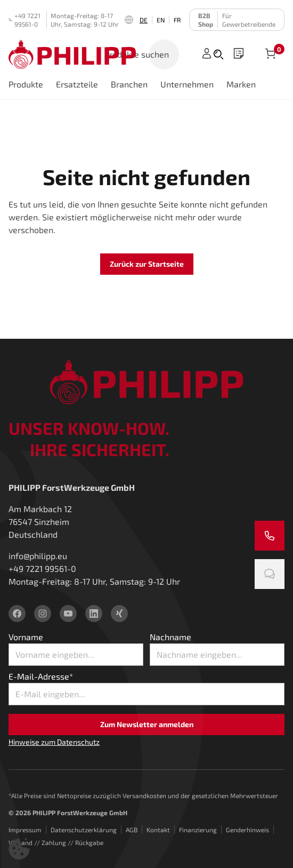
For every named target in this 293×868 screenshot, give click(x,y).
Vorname (26, 637)
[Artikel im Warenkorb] (271, 54)
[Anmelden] (207, 54)
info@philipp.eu (38, 556)
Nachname (170, 637)
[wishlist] (239, 54)
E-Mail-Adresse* (41, 676)
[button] (19, 849)
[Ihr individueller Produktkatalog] (239, 54)
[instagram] (43, 614)
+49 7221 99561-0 (25, 20)
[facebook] (17, 614)
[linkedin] (94, 614)
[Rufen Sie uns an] (270, 536)
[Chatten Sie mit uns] (270, 574)
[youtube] (68, 614)
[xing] (119, 614)
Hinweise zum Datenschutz (54, 742)
